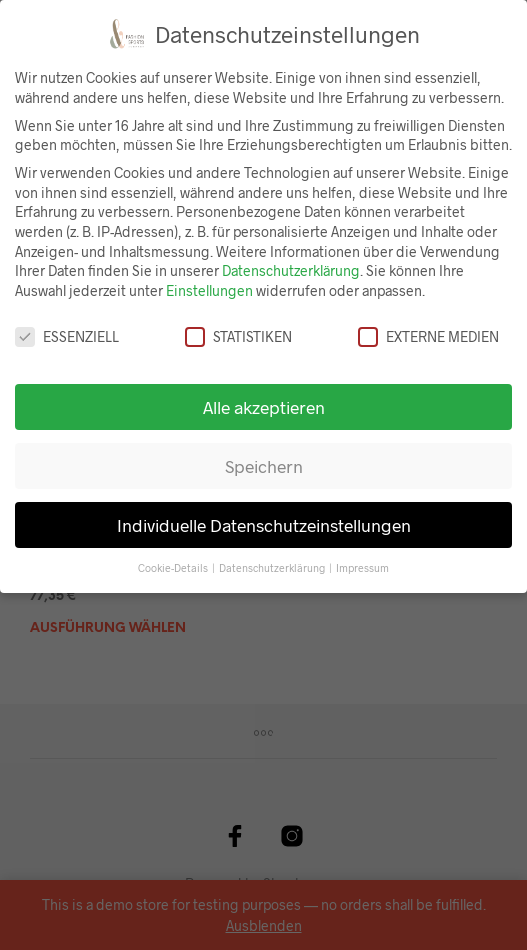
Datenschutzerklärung (291, 270)
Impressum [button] (362, 567)
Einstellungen (209, 290)
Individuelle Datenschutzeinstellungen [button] (264, 525)
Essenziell (67, 336)
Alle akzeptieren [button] (264, 407)
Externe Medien (428, 336)
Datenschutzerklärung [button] (273, 567)
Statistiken (238, 336)
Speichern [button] (264, 466)
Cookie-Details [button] (174, 567)
